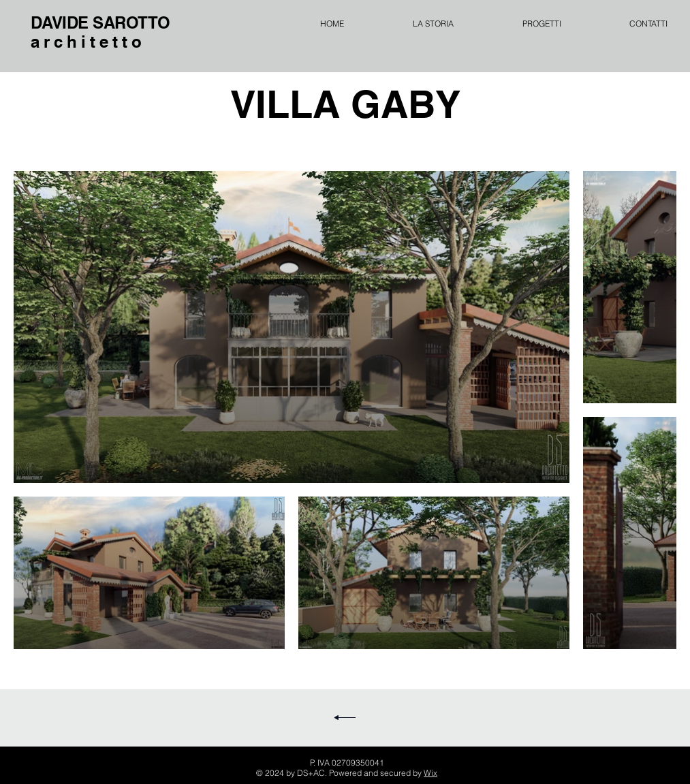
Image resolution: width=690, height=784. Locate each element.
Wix (430, 773)
